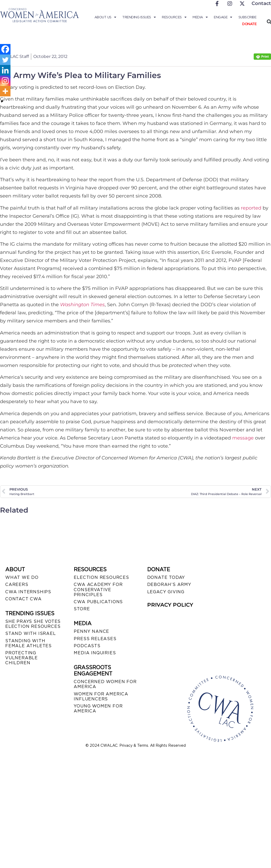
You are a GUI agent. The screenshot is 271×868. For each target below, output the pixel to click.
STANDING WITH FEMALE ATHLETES (28, 643)
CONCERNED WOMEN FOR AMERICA (105, 684)
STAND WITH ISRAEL (31, 633)
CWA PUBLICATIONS (98, 602)
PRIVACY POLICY (170, 605)
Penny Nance (91, 631)
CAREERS (17, 584)
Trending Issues (139, 17)
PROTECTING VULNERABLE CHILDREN (22, 658)
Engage (223, 17)
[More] (5, 91)
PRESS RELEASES (95, 639)
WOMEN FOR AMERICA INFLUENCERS (101, 696)
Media (200, 17)
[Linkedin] (5, 70)
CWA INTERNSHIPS (28, 592)
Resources (174, 17)
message (243, 438)
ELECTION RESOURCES (101, 577)
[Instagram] (5, 81)
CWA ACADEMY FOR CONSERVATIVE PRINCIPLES (98, 589)
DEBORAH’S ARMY (169, 584)
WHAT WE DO (22, 577)
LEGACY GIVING (166, 592)
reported (251, 208)
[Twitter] (5, 60)
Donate (249, 24)
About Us (105, 17)
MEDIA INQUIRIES (95, 653)
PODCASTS (87, 646)
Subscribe (248, 17)
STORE (82, 609)
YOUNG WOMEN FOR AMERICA (98, 708)
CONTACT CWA (23, 599)
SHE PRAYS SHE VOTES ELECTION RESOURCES (33, 624)
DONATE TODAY (166, 577)
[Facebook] (5, 49)
